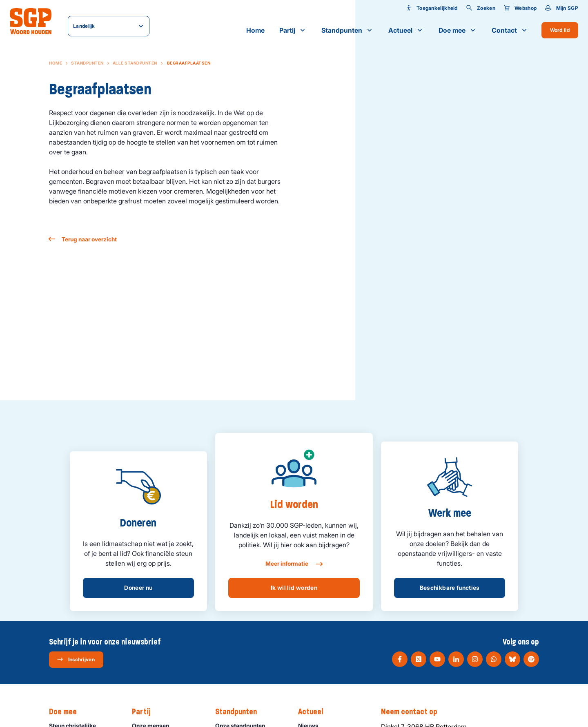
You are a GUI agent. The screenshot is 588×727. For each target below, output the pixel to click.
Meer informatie (294, 564)
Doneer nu (138, 588)
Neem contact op (413, 712)
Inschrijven (76, 659)
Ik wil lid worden (294, 588)
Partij (293, 30)
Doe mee (458, 30)
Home (255, 30)
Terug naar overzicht (83, 239)
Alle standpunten (135, 63)
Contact (510, 30)
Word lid (560, 30)
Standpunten (347, 30)
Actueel (406, 30)
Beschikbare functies (450, 588)
